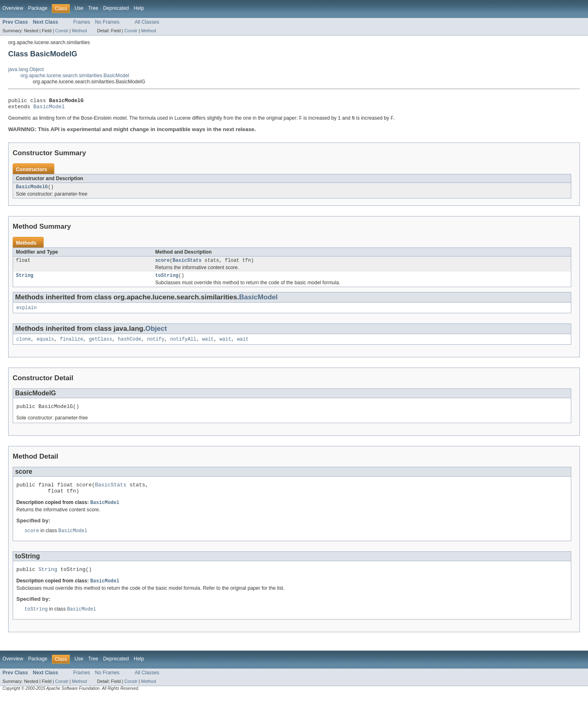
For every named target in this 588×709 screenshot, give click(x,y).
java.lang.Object (26, 69)
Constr (62, 31)
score (163, 265)
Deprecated (116, 8)
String (25, 281)
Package (38, 8)
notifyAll (183, 346)
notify (156, 346)
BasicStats (187, 265)
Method (79, 31)
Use (79, 8)
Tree (93, 8)
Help (139, 8)
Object (156, 335)
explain (27, 314)
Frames (81, 22)
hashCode (130, 346)
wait (208, 346)
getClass (101, 346)
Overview (13, 8)
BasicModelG (32, 190)
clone (24, 346)
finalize (72, 346)
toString (167, 281)
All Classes (147, 22)
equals (46, 346)
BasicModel (49, 109)
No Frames (107, 22)
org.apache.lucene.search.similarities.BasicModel (75, 76)
